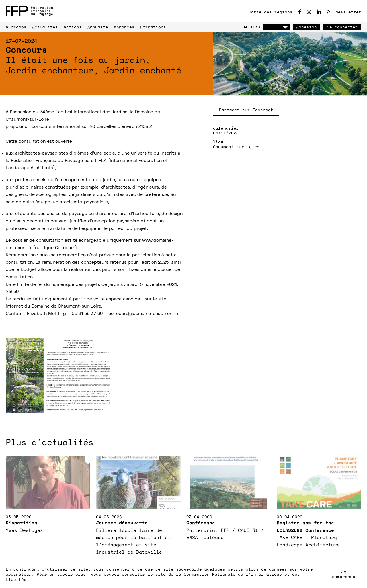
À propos (16, 27)
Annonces (124, 27)
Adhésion (307, 27)
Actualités (45, 27)
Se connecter (342, 27)
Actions (73, 27)
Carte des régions (271, 12)
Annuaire (98, 27)
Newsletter (348, 12)
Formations (153, 27)
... (276, 27)
